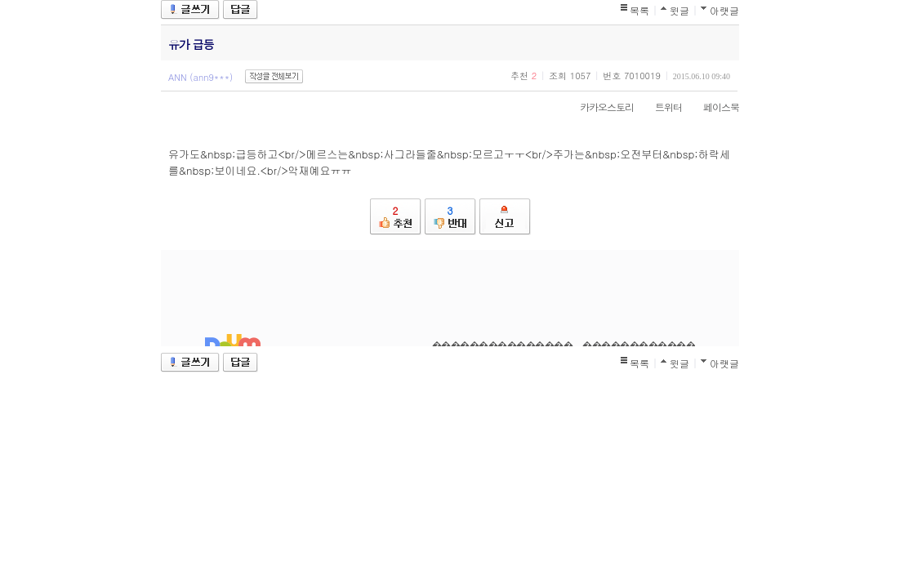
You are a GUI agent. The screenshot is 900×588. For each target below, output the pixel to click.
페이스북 (713, 107)
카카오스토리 (599, 107)
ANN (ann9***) (200, 77)
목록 (639, 10)
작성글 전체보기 (274, 76)
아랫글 (724, 10)
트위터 (660, 107)
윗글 (679, 10)
